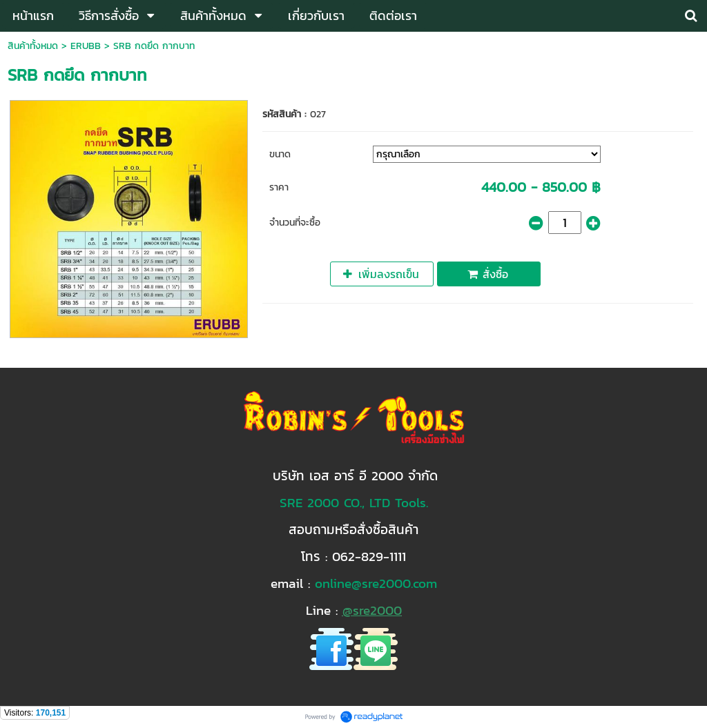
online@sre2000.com (376, 583)
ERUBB (86, 46)
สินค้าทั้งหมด (33, 46)
